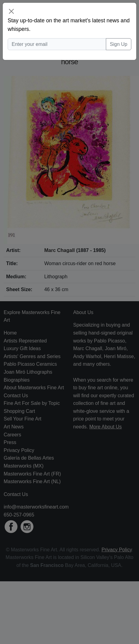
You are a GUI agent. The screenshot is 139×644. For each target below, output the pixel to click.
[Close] (11, 11)
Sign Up (119, 44)
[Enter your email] (57, 44)
